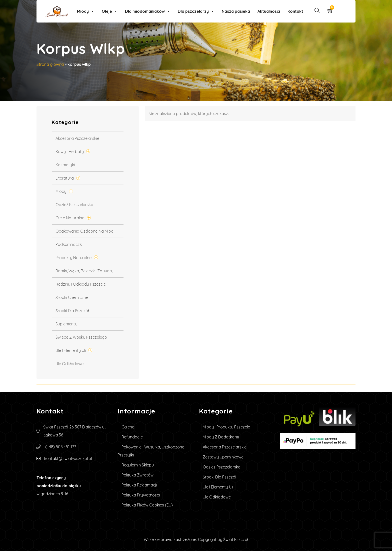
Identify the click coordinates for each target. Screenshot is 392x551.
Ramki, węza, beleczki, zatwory (84, 271)
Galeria (128, 427)
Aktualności (269, 11)
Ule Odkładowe (69, 364)
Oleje (110, 11)
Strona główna (50, 64)
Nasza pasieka (236, 11)
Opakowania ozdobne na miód (84, 231)
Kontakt (295, 11)
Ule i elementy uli (71, 350)
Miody (86, 11)
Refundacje (132, 437)
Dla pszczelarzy (196, 11)
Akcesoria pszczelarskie (77, 138)
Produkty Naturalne (73, 258)
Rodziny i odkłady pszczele (81, 284)
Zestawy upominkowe (223, 457)
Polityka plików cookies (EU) (147, 505)
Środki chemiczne (72, 297)
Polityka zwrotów (137, 475)
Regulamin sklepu (138, 465)
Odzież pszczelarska (74, 205)
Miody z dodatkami (221, 437)
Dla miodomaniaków (148, 11)
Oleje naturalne (70, 218)
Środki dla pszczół (72, 311)
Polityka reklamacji (139, 485)
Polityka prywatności (141, 495)
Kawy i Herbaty (70, 152)
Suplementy (66, 324)
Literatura (65, 178)
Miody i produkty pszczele (226, 427)
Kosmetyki (65, 165)
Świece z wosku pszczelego (81, 337)
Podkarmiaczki (69, 244)
